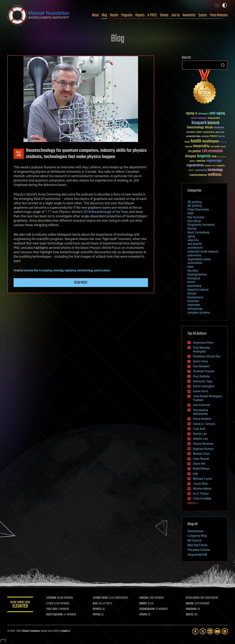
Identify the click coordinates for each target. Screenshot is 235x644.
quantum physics (102, 271)
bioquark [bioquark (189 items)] (199, 123)
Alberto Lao (200, 439)
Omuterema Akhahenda (201, 412)
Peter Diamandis (198, 210)
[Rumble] (225, 631)
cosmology (58, 271)
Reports (140, 15)
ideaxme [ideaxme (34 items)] (189, 147)
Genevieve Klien (31, 271)
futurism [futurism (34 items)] (221, 137)
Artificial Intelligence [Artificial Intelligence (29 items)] (199, 118)
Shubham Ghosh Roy (207, 356)
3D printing (195, 202)
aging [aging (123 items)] (190, 113)
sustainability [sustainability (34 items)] (201, 171)
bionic (191, 282)
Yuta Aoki (199, 429)
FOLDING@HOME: (148, 609)
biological (194, 278)
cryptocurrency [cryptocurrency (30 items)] (209, 132)
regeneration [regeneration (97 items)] (195, 165)
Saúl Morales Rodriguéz (201, 350)
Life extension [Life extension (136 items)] (212, 151)
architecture (195, 248)
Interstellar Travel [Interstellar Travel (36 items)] (218, 147)
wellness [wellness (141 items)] (215, 175)
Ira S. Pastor (201, 494)
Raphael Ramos (203, 449)
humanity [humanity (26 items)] (223, 142)
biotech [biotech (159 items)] (214, 123)
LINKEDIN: (144, 598)
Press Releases (219, 15)
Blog (104, 15)
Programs (127, 15)
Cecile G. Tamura (204, 424)
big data (193, 271)
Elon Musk (194, 221)
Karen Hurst (201, 391)
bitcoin (192, 293)
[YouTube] (217, 631)
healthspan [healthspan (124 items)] (211, 141)
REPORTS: (97, 609)
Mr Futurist (195, 540)
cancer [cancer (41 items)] (199, 132)
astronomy (194, 255)
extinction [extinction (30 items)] (205, 137)
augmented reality (199, 259)
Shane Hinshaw (203, 444)
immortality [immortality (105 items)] (201, 146)
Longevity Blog (197, 536)
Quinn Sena (200, 361)
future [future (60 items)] (213, 136)
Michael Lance (202, 479)
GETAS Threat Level (20, 605)
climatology (195, 309)
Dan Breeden (201, 366)
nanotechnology (85, 271)
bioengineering (197, 274)
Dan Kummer (201, 405)
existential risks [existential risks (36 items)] (193, 137)
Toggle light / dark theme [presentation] (225, 5)
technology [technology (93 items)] (215, 170)
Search (223, 65)
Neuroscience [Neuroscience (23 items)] (222, 157)
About (95, 15)
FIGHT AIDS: (52, 609)
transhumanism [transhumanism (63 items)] (198, 175)
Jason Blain (201, 484)
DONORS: (143, 604)
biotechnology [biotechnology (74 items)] (195, 128)
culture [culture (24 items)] (218, 132)
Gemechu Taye (203, 381)
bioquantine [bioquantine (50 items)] (214, 118)
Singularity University (201, 225)
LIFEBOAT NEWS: (101, 598)
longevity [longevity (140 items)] (204, 156)
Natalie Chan (201, 454)
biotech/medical (198, 290)
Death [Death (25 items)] (223, 132)
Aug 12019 (19, 154)
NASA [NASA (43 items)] (214, 157)
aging (191, 236)
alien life (193, 240)
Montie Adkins (202, 489)
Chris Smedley (202, 498)
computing (47, 271)
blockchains (195, 297)
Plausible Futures (199, 550)
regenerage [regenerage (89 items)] (214, 161)
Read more (81, 283)
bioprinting (194, 286)
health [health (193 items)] (196, 141)
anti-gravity (195, 244)
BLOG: (95, 604)
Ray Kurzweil (196, 217)
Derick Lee (200, 434)
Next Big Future (197, 545)
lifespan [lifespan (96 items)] (191, 156)
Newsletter (189, 15)
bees (190, 267)
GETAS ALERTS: (193, 598)
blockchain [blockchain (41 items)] (219, 128)
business (193, 301)
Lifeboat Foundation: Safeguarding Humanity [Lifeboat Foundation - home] (39, 15)
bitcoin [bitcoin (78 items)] (209, 128)
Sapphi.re (66, 631)
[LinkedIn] (210, 631)
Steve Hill (199, 464)
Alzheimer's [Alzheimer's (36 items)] (203, 114)
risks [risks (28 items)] (214, 166)
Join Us (176, 15)
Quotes (203, 15)
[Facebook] (195, 631)
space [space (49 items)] (191, 170)
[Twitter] (203, 631)
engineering (70, 271)
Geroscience (195, 531)
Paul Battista (201, 376)
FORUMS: (144, 615)
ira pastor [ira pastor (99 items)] (195, 151)
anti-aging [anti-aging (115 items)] (217, 113)
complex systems (199, 313)
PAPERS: (97, 615)
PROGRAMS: (191, 609)
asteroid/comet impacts (203, 251)
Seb (195, 474)
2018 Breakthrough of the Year (105, 212)
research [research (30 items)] (208, 166)
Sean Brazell (201, 459)
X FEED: (50, 604)
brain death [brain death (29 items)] (191, 132)
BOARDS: (190, 604)
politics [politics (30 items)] (192, 161)
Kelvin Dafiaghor (204, 386)
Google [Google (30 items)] (187, 142)
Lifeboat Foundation (31, 631)
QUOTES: (190, 615)
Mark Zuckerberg (198, 232)
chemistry (194, 305)
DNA (190, 213)
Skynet (192, 229)
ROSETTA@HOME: (55, 615)
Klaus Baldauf (202, 419)
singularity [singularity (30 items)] (221, 166)
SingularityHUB (197, 555)
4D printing (195, 206)
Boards (114, 15)
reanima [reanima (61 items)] (201, 161)
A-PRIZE (152, 15)
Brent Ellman (201, 469)
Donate (164, 15)
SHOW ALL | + (193, 503)
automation (195, 263)
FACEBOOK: (51, 598)
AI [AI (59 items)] (196, 114)
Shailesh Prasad (204, 371)
